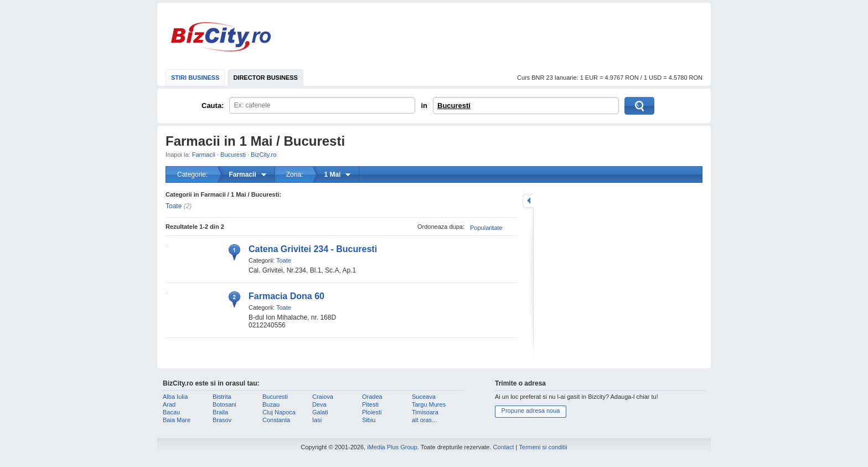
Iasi (317, 420)
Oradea (372, 397)
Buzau (271, 404)
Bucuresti (454, 106)
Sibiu (369, 420)
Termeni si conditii (543, 447)
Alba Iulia (175, 397)
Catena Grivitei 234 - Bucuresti (313, 249)
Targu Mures (429, 404)
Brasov (222, 420)
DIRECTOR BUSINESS (265, 78)
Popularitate (486, 228)
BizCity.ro (221, 37)
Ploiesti (372, 412)
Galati (320, 412)
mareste (528, 201)
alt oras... (424, 420)
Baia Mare (177, 420)
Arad (169, 404)
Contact (504, 447)
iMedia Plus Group (392, 447)
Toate (174, 206)
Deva (319, 404)
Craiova (323, 397)
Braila (220, 412)
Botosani (224, 404)
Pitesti (370, 404)
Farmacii (204, 155)
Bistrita (222, 397)
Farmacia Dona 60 (286, 296)
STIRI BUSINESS (195, 78)
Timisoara (425, 412)
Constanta (276, 420)
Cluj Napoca (279, 412)
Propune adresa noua (531, 410)
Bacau (171, 412)
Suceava (424, 397)
